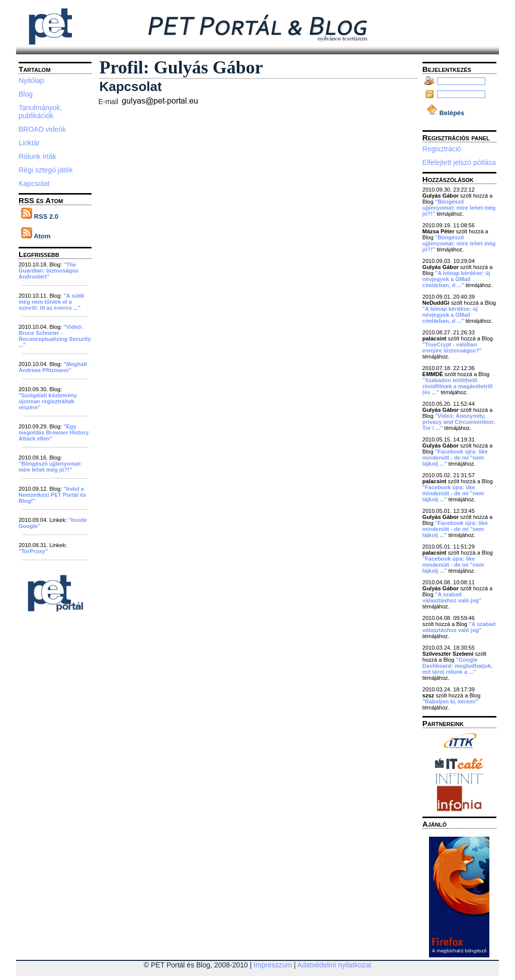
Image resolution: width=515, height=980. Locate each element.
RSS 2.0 (40, 216)
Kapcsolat (34, 184)
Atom (36, 236)
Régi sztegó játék (46, 170)
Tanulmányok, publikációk (40, 112)
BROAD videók (42, 129)
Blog (26, 94)
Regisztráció (442, 149)
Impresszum (273, 965)
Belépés (445, 113)
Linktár (29, 143)
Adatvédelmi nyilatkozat (334, 965)
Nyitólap (31, 80)
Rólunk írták (37, 156)
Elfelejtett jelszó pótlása (459, 162)
